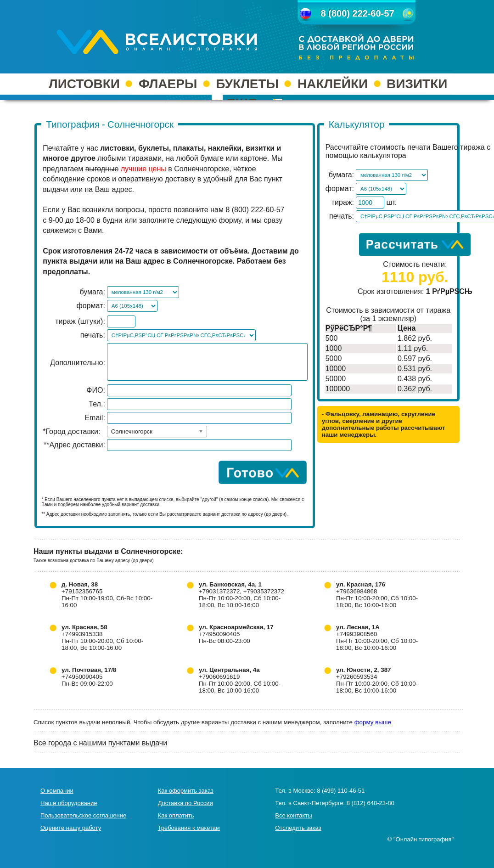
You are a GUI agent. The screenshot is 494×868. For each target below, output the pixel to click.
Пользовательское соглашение (83, 815)
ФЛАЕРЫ (168, 84)
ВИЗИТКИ (417, 84)
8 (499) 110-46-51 (341, 791)
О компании (57, 791)
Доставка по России (185, 803)
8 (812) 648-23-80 (370, 803)
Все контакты (293, 815)
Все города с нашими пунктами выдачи (100, 743)
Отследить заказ (298, 828)
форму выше (373, 722)
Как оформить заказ (186, 791)
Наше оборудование (69, 803)
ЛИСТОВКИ (84, 84)
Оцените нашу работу (71, 828)
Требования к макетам (189, 828)
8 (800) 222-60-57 (357, 13)
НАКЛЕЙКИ (333, 84)
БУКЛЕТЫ (247, 84)
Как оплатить (176, 815)
